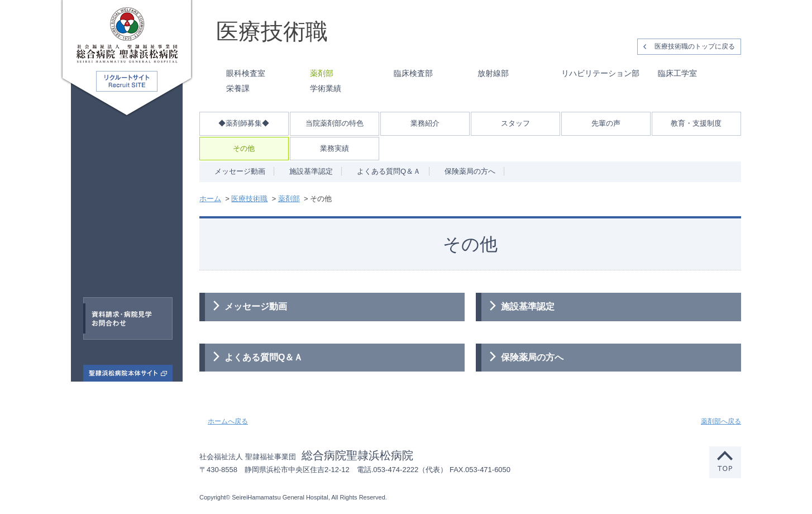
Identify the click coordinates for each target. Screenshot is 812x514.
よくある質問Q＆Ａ (389, 171)
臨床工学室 (677, 73)
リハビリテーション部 (600, 73)
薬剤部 (322, 73)
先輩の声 (606, 123)
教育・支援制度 (696, 123)
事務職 (121, 271)
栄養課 (238, 88)
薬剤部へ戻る (721, 421)
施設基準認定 (311, 171)
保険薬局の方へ (470, 171)
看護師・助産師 (135, 220)
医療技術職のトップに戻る (695, 46)
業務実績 (335, 148)
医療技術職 (111, 245)
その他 (244, 148)
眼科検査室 (246, 73)
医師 (97, 142)
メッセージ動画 (240, 171)
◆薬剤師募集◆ (244, 123)
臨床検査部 (413, 73)
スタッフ (515, 123)
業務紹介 (425, 123)
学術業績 (326, 88)
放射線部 (493, 73)
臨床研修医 (129, 168)
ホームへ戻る (228, 421)
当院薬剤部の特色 (335, 123)
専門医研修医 (113, 194)
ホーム (210, 199)
